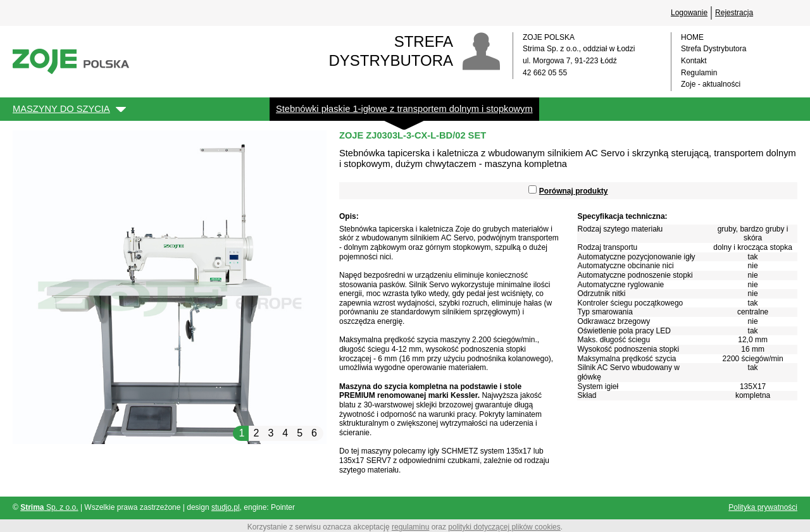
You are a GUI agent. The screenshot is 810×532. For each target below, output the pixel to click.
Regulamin (699, 73)
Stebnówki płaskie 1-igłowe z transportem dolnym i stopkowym (404, 109)
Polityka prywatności (763, 507)
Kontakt (694, 61)
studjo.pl (226, 507)
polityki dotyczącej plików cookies (504, 527)
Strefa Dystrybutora (713, 49)
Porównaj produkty (574, 191)
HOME (692, 37)
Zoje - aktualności (711, 84)
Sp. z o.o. (49, 507)
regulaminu (410, 527)
